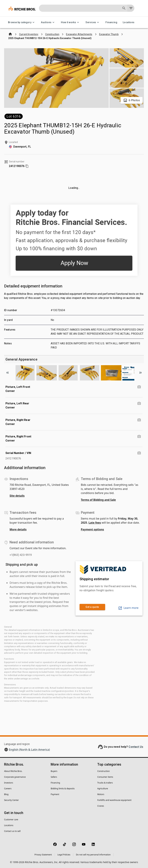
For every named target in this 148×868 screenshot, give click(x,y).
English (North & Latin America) (29, 750)
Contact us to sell (12, 831)
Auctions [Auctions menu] (48, 22)
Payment (55, 794)
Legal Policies (64, 855)
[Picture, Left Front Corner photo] (139, 387)
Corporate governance (15, 777)
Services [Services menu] (93, 22)
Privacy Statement (43, 855)
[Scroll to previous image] (8, 373)
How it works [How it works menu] (71, 22)
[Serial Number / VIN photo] (139, 453)
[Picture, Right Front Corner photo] (139, 437)
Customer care (11, 820)
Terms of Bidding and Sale (98, 500)
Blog (6, 794)
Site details (17, 496)
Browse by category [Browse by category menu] (22, 22)
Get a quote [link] (92, 607)
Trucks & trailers (105, 783)
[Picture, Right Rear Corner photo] (139, 420)
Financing (111, 22)
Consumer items (105, 777)
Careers (8, 789)
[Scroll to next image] (140, 373)
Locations (129, 22)
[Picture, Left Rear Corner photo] (139, 403)
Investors (9, 783)
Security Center (11, 800)
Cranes (101, 806)
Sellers (54, 777)
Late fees (95, 523)
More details (18, 529)
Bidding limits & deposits (63, 789)
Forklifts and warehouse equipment (114, 800)
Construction (104, 771)
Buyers (54, 771)
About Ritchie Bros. (13, 771)
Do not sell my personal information (93, 855)
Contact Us (136, 747)
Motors (101, 794)
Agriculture (103, 789)
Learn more (128, 608)
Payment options (93, 529)
